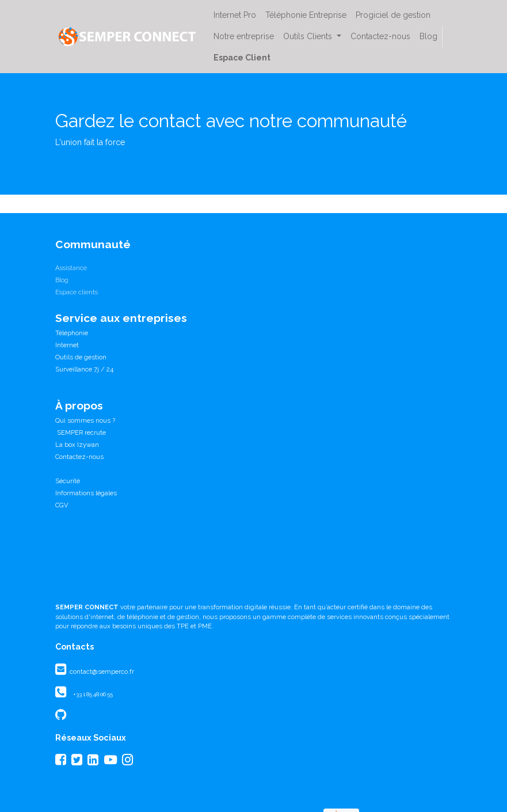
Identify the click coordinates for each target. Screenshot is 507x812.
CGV (62, 505)
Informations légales (86, 493)
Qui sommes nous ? (85, 420)
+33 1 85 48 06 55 (93, 694)
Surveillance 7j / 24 (84, 369)
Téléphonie (72, 333)
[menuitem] (235, 15)
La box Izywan (77, 445)
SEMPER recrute (81, 432)
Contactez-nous (79, 457)
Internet (67, 345)
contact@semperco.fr (101, 671)
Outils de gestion (81, 357)
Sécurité (68, 481)
